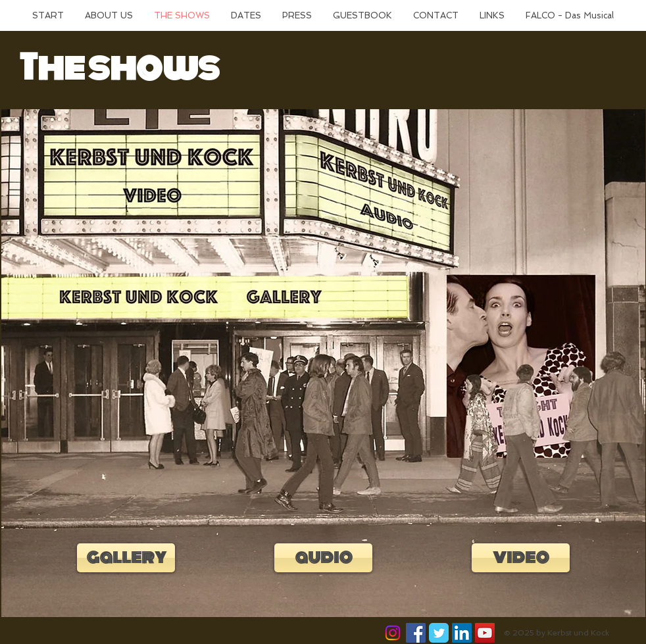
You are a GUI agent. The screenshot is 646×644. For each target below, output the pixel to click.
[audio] (323, 558)
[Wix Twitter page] (439, 633)
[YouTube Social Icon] (485, 633)
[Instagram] (393, 633)
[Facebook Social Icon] (416, 633)
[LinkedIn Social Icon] (462, 633)
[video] (521, 558)
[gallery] (126, 558)
